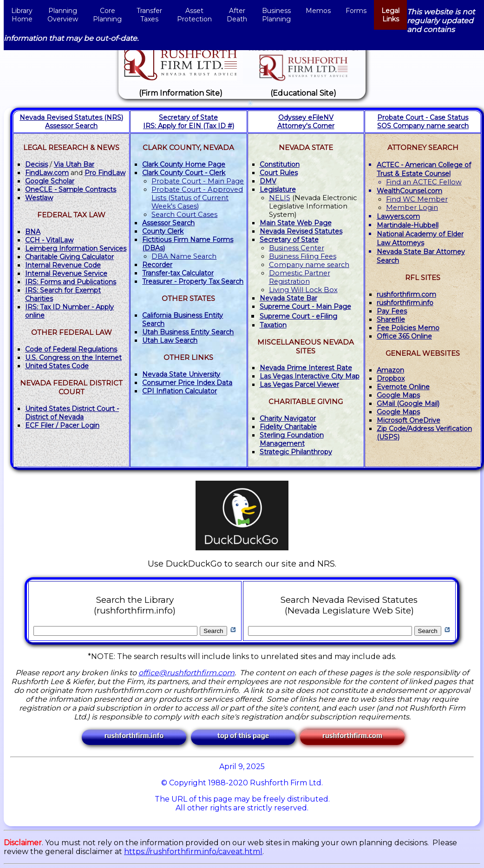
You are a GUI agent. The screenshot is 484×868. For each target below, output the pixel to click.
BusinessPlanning (276, 15)
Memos (318, 15)
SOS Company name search (423, 126)
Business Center (297, 248)
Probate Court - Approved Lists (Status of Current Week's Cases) (197, 198)
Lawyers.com (398, 216)
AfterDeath (237, 15)
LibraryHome (22, 15)
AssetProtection (194, 15)
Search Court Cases (184, 215)
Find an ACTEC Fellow (424, 182)
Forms (356, 15)
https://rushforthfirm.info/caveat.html (193, 852)
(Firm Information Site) (181, 93)
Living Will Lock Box (303, 290)
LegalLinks (390, 15)
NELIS (280, 198)
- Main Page (305, 307)
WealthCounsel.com (409, 191)
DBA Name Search (184, 256)
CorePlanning (107, 15)
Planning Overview (63, 15)
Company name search (309, 265)
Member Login (412, 208)
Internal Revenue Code (63, 265)
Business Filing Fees (303, 256)
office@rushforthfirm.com (186, 673)
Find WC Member (417, 199)
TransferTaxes (149, 15)
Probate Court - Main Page (198, 181)
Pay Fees (392, 311)
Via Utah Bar (74, 164)
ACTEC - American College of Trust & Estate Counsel (424, 169)
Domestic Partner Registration (300, 277)
